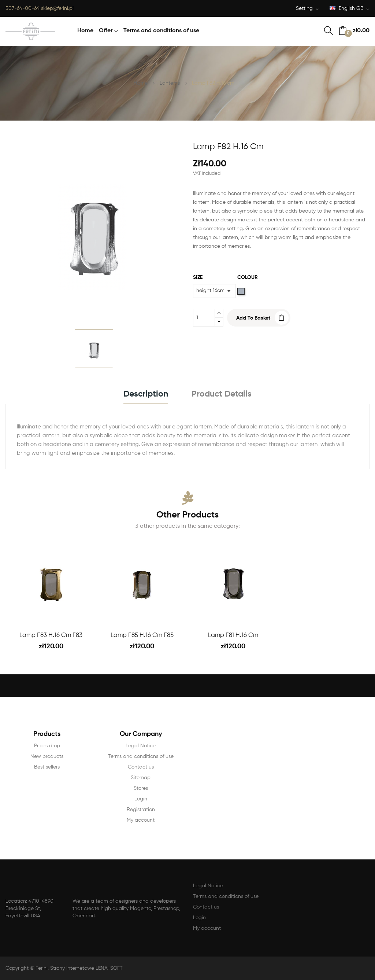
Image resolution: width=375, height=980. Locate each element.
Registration (141, 810)
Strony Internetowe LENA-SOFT (86, 968)
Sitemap (141, 778)
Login (141, 799)
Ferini (42, 968)
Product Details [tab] (222, 394)
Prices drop (47, 746)
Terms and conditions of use (141, 756)
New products (47, 756)
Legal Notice (141, 746)
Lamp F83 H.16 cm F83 (51, 635)
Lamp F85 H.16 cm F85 (142, 635)
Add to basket (253, 318)
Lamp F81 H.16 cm (233, 635)
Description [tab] (146, 394)
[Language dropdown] (350, 9)
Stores (141, 788)
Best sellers (47, 767)
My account (141, 820)
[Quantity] (204, 318)
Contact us (141, 767)
